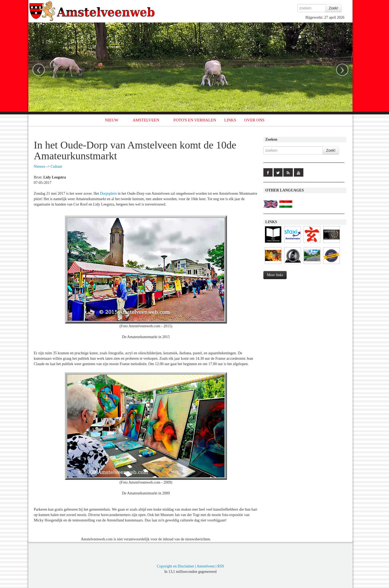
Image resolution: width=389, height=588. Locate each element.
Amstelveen (206, 566)
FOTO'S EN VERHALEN (195, 120)
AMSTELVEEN (146, 120)
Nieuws (40, 166)
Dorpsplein (108, 194)
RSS (221, 566)
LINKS (230, 120)
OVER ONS (254, 120)
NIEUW (112, 120)
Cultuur (56, 166)
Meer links (275, 275)
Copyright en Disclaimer (175, 566)
